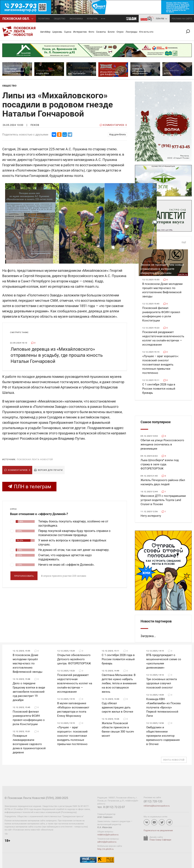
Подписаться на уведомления (158, 831)
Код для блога (117, 134)
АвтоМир (45, 32)
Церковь (57, 32)
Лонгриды (131, 32)
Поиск (189, 31)
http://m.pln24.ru (105, 849)
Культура (92, 19)
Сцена (68, 32)
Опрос (120, 32)
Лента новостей (174, 760)
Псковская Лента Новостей (35, 460)
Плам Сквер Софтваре (160, 840)
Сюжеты (101, 32)
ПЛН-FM (160, 19)
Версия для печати (50, 470)
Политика (44, 19)
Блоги (111, 32)
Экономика (76, 19)
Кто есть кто (146, 32)
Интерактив (80, 32)
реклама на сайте (182, 19)
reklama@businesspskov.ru (157, 806)
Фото (91, 32)
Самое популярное (156, 422)
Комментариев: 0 (19, 470)
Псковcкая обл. (16, 19)
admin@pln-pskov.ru (107, 842)
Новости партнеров (156, 621)
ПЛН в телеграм (29, 487)
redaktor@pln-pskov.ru (108, 835)
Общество (60, 19)
